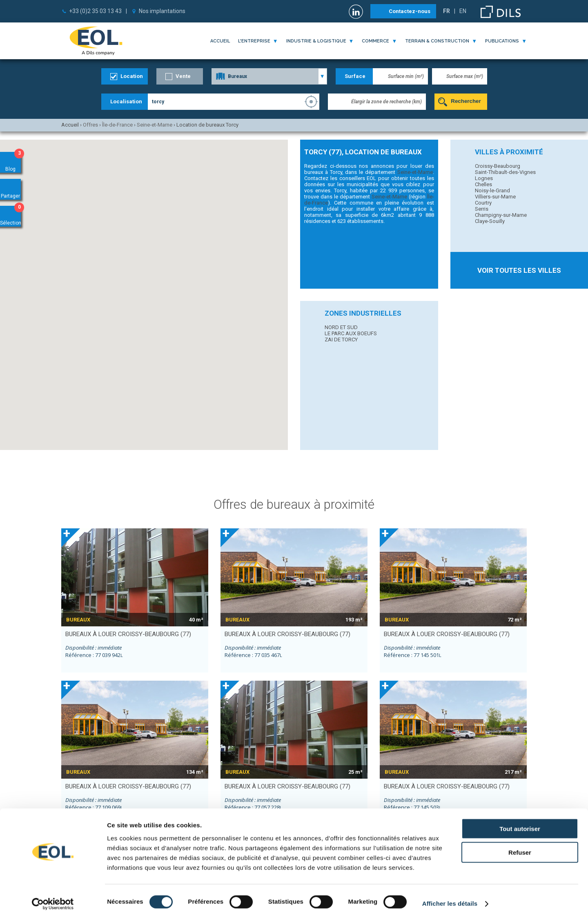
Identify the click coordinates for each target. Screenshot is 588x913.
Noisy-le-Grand (492, 190)
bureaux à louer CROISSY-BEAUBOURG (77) (128, 634)
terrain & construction (437, 41)
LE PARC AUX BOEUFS (351, 333)
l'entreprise (254, 41)
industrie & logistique (316, 41)
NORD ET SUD (341, 327)
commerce (375, 41)
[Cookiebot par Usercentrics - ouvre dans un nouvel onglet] (53, 897)
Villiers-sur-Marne (495, 197)
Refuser (520, 846)
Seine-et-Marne (415, 172)
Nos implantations (162, 11)
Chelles (483, 184)
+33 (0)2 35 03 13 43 (95, 11)
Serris (482, 209)
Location (132, 76)
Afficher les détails (450, 897)
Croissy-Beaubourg (498, 166)
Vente (183, 76)
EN (463, 11)
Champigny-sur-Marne (501, 215)
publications (502, 41)
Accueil (220, 41)
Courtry (483, 203)
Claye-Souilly (490, 221)
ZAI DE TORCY (341, 340)
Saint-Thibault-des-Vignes (505, 172)
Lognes (484, 178)
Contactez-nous (410, 11)
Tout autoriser (520, 822)
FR (447, 11)
